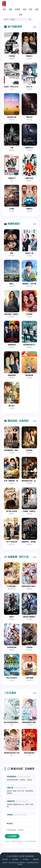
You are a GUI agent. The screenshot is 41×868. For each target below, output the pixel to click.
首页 (4, 9)
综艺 (31, 9)
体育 (21, 15)
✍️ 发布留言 (12, 836)
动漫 (24, 9)
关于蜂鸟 (25, 859)
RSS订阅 (5, 859)
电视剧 (17, 9)
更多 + (35, 27)
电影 (10, 9)
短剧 (37, 9)
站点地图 (15, 859)
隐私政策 (36, 859)
